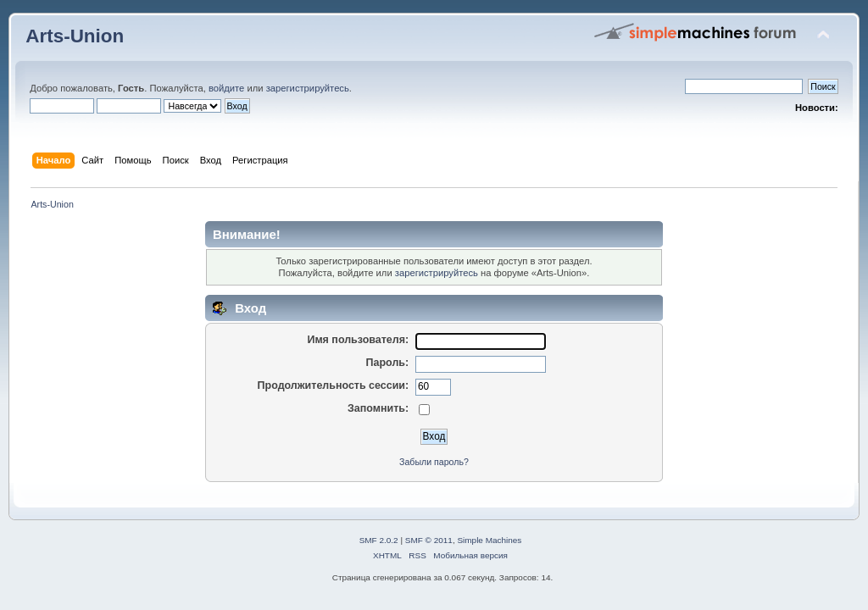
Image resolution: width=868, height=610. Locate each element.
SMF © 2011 (429, 540)
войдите (226, 88)
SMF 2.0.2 (379, 540)
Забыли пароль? (434, 462)
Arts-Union (75, 36)
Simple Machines (489, 540)
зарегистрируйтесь (308, 88)
